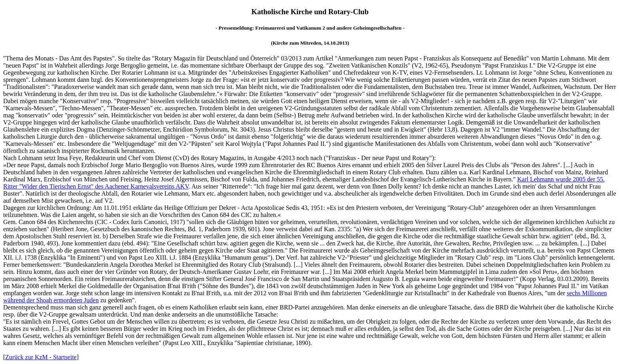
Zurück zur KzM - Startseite (41, 357)
